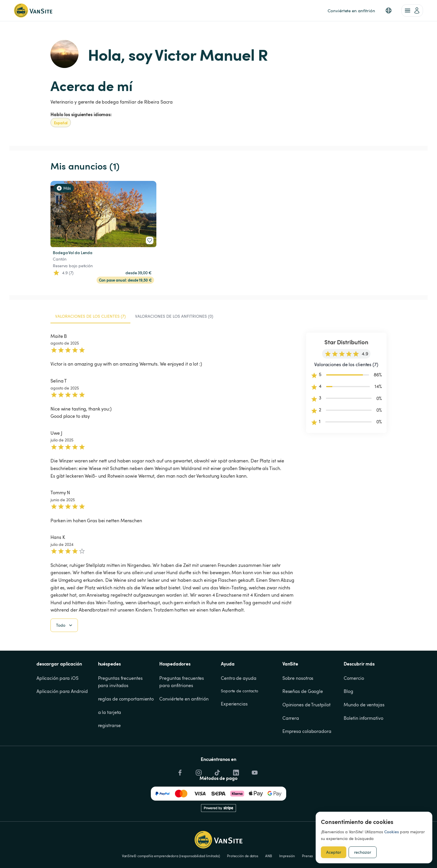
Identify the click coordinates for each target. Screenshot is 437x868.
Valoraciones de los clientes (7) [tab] (90, 316)
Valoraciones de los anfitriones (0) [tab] (174, 316)
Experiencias (234, 733)
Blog (348, 721)
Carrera (291, 748)
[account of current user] (412, 11)
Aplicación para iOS (57, 708)
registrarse (109, 755)
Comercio (354, 708)
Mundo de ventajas (364, 734)
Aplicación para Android (62, 721)
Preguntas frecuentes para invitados (121, 712)
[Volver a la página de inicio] (33, 11)
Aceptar (334, 852)
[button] (389, 11)
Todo (65, 655)
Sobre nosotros (298, 708)
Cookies (391, 832)
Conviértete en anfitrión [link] (351, 11)
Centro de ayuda (239, 708)
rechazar (363, 852)
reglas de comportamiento (126, 729)
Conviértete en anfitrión (184, 729)
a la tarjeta (110, 742)
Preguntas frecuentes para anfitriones (182, 712)
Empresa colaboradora (307, 761)
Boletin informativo (363, 748)
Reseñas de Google (303, 721)
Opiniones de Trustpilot (306, 734)
